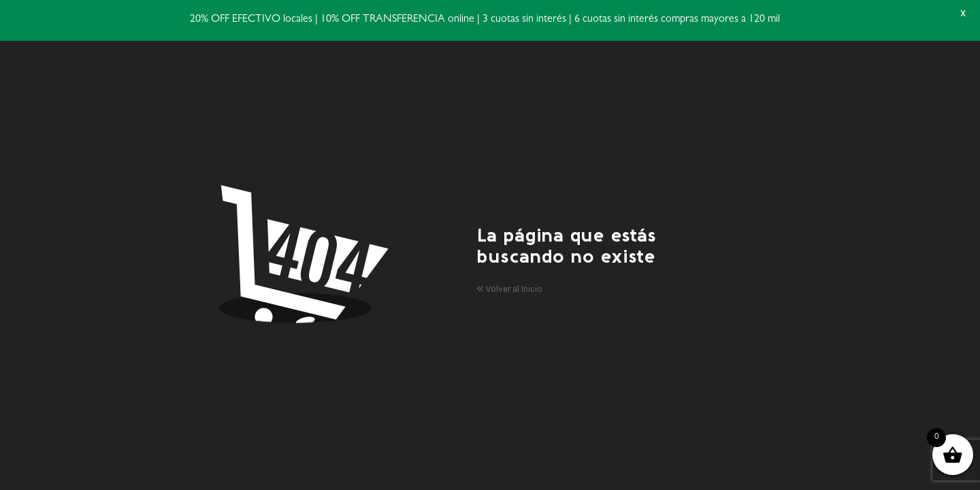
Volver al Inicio (509, 289)
